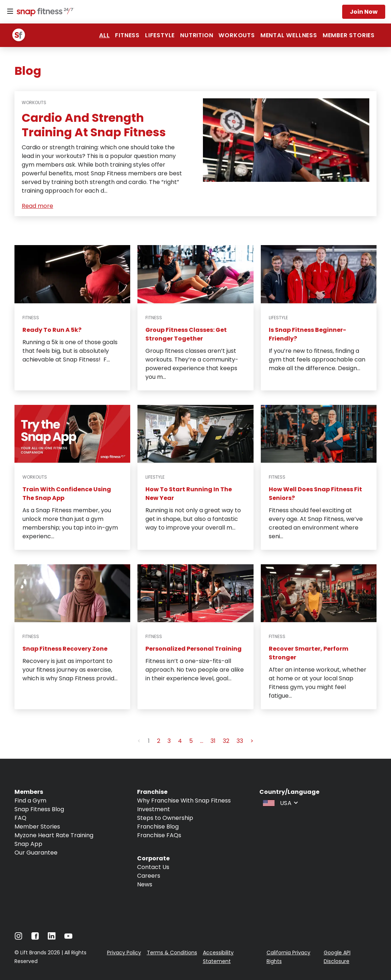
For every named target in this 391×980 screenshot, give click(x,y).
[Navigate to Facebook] (35, 938)
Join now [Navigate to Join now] (364, 12)
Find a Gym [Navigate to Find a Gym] (30, 801)
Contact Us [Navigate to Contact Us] (153, 867)
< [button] (139, 741)
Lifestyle (160, 35)
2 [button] (159, 741)
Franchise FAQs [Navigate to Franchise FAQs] (159, 835)
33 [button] (240, 741)
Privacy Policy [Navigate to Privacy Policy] (124, 953)
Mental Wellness (289, 35)
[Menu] (10, 12)
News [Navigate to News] (145, 884)
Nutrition (197, 35)
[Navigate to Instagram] (18, 938)
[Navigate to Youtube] (68, 938)
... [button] (202, 741)
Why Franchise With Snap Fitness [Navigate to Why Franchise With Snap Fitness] (184, 801)
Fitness (127, 35)
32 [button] (226, 741)
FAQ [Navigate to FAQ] (20, 818)
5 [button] (191, 741)
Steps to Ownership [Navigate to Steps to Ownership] (165, 818)
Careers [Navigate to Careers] (149, 876)
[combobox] (280, 803)
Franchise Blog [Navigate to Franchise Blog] (158, 827)
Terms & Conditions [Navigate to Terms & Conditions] (172, 953)
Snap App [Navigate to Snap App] (28, 844)
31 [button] (213, 741)
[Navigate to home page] (44, 13)
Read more (37, 206)
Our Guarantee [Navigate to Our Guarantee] (36, 853)
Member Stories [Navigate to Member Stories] (37, 827)
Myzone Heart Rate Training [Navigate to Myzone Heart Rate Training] (54, 835)
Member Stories (349, 35)
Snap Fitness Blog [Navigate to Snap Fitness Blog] (39, 809)
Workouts (237, 35)
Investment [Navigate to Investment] (154, 809)
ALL (104, 35)
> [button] (252, 741)
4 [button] (180, 741)
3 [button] (169, 741)
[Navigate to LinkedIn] (52, 938)
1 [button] (149, 741)
